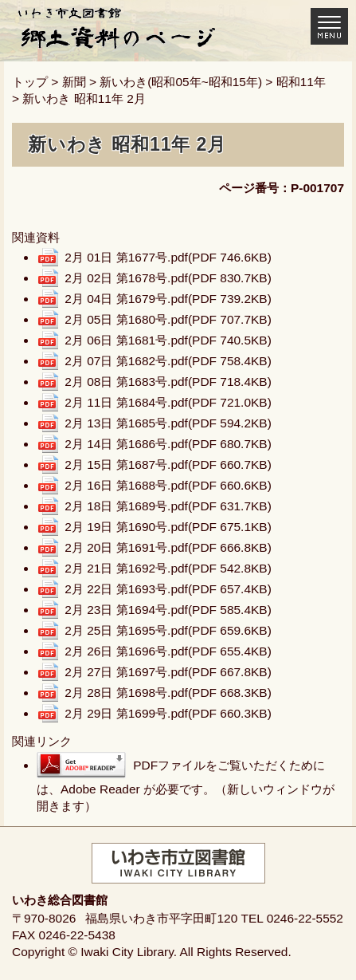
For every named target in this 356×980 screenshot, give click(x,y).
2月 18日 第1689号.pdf (168, 506)
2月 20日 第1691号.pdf (168, 547)
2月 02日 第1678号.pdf (168, 278)
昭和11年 (301, 82)
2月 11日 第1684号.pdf (168, 402)
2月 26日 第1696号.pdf (168, 651)
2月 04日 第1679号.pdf (168, 299)
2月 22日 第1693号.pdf (168, 589)
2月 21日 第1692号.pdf (168, 568)
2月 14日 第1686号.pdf (168, 444)
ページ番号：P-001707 (282, 188)
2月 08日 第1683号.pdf (168, 382)
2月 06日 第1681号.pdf (168, 340)
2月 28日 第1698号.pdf (168, 693)
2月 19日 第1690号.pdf (168, 527)
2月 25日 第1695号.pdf (168, 630)
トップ (30, 82)
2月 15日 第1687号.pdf (168, 464)
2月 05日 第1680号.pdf (168, 319)
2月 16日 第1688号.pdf (168, 485)
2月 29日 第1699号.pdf (168, 713)
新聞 (74, 82)
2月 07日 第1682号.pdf (168, 361)
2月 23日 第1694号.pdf (168, 610)
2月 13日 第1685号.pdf (168, 423)
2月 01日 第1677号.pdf (168, 257)
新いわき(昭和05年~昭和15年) (181, 82)
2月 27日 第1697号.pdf (168, 672)
